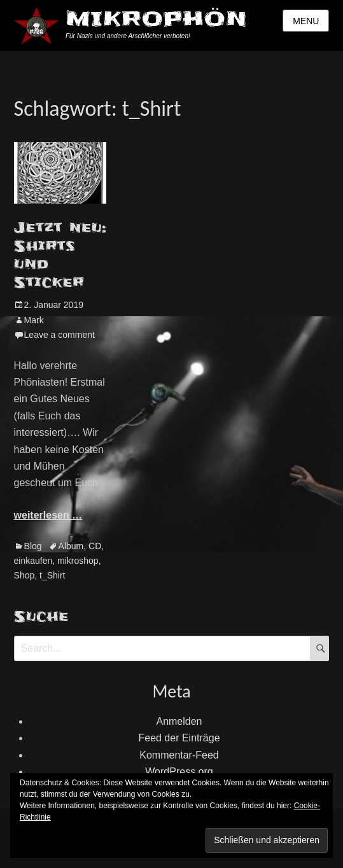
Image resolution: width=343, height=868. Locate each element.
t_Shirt (52, 575)
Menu (306, 21)
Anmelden (179, 721)
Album (71, 546)
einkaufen (33, 561)
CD (95, 546)
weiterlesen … (48, 515)
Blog (33, 546)
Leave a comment (59, 335)
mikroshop (78, 561)
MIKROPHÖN (156, 19)
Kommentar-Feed (179, 755)
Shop (24, 575)
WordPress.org (179, 772)
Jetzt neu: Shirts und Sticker (60, 255)
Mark (34, 320)
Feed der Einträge (179, 738)
